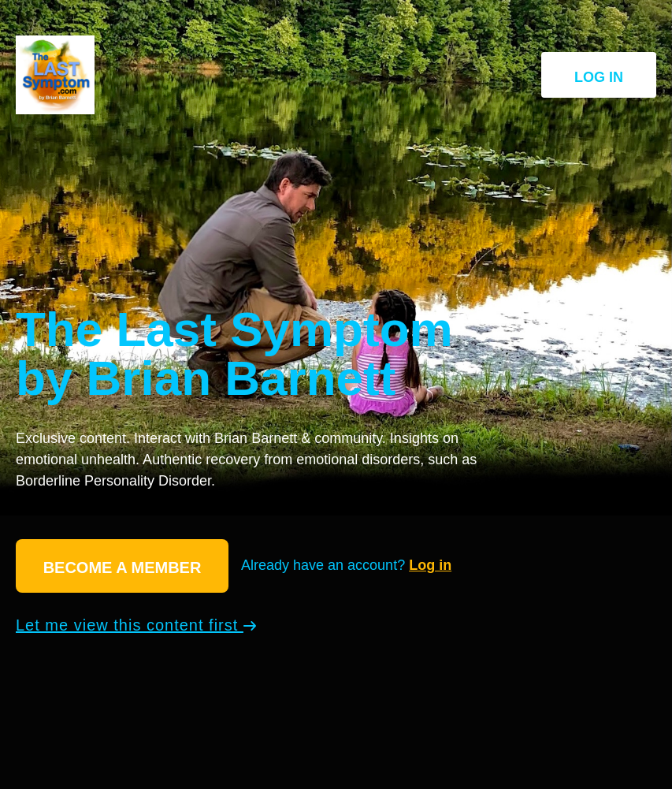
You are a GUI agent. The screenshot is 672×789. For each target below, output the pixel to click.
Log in (599, 77)
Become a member (123, 568)
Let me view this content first (136, 625)
